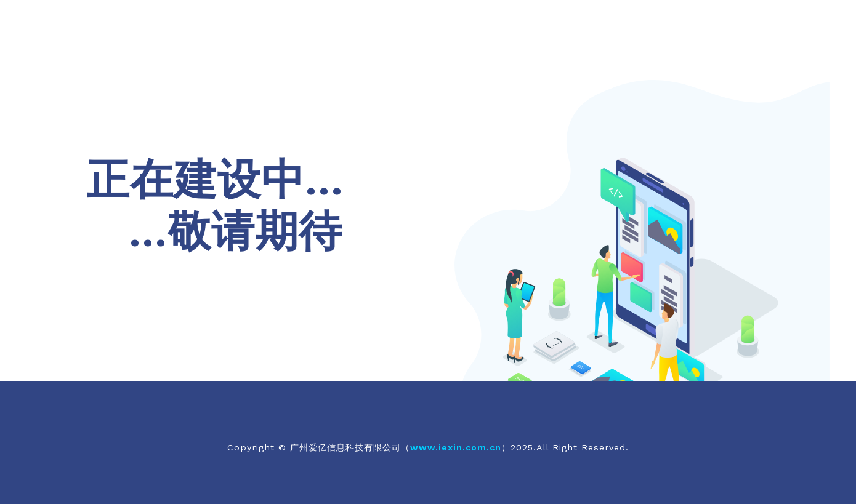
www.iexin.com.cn (456, 447)
